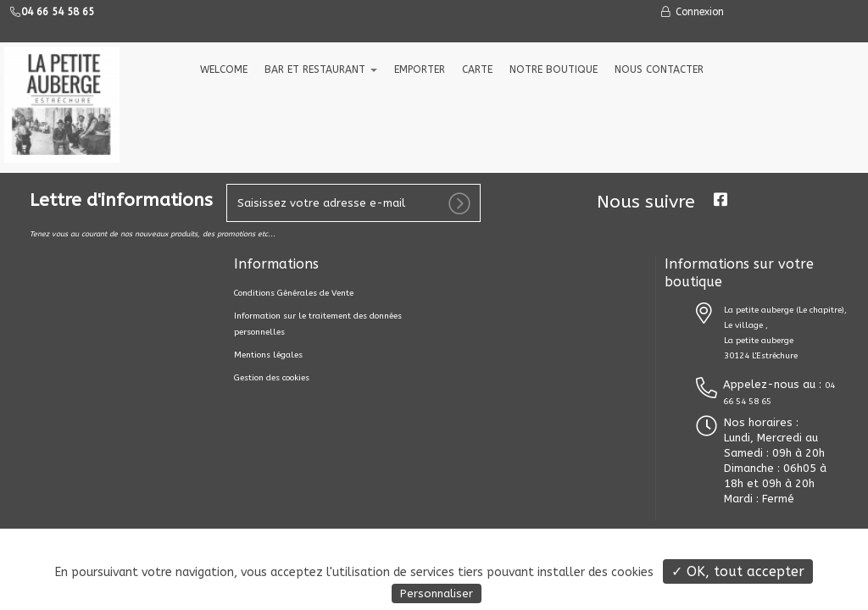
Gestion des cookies (272, 378)
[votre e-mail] (353, 203)
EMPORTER (420, 69)
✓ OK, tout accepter (738, 571)
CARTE (477, 69)
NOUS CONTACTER (659, 69)
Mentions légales (268, 355)
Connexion (692, 12)
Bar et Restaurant (321, 69)
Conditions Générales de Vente (294, 293)
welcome (224, 69)
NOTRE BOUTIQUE (554, 69)
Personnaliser (437, 593)
